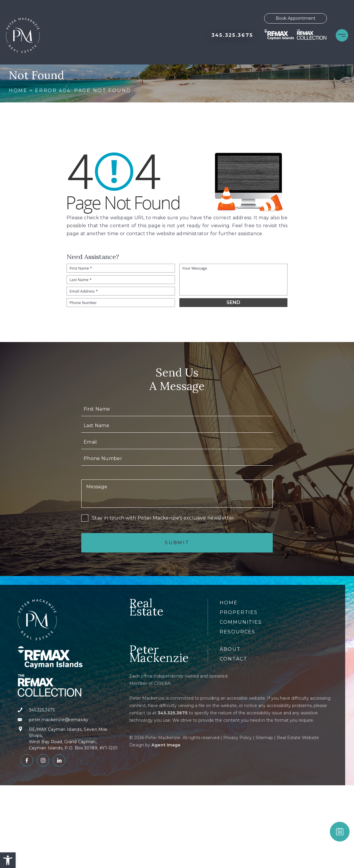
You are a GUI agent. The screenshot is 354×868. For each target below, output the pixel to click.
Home (229, 603)
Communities (241, 622)
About (230, 649)
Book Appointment (296, 18)
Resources (238, 632)
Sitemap (264, 738)
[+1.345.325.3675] (232, 35)
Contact (233, 659)
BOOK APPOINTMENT (340, 832)
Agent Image (166, 745)
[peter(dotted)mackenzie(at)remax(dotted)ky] (70, 720)
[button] (8, 860)
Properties (239, 612)
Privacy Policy (238, 738)
